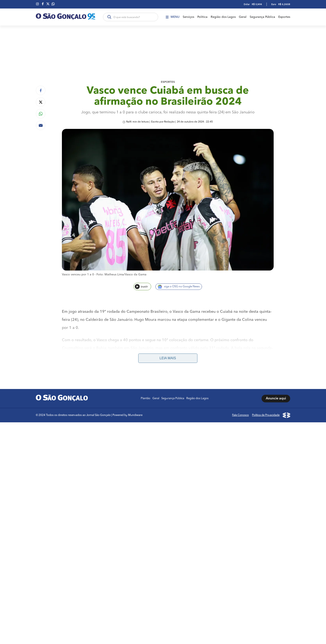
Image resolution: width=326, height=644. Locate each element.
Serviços (188, 17)
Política (202, 17)
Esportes (284, 17)
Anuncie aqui (276, 399)
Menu (173, 17)
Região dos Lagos (223, 17)
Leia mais (168, 358)
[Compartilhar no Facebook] (41, 90)
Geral (243, 17)
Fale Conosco (240, 415)
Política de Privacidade (266, 415)
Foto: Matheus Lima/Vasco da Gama (121, 275)
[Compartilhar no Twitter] (41, 102)
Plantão (146, 398)
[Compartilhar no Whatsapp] (41, 114)
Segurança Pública (262, 17)
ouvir (141, 287)
